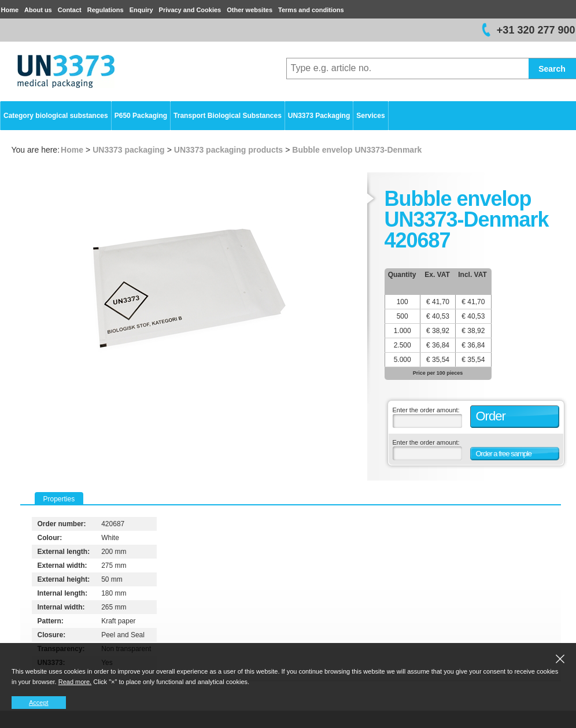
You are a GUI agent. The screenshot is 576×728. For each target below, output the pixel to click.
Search (552, 69)
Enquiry (141, 10)
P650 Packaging (141, 116)
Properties (59, 499)
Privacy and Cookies (190, 10)
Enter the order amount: (426, 410)
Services (370, 116)
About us (38, 10)
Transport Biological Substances (228, 116)
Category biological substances (56, 116)
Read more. (75, 682)
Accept (39, 703)
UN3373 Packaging (319, 116)
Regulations (106, 10)
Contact (70, 10)
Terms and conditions (311, 10)
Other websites (250, 10)
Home (10, 10)
